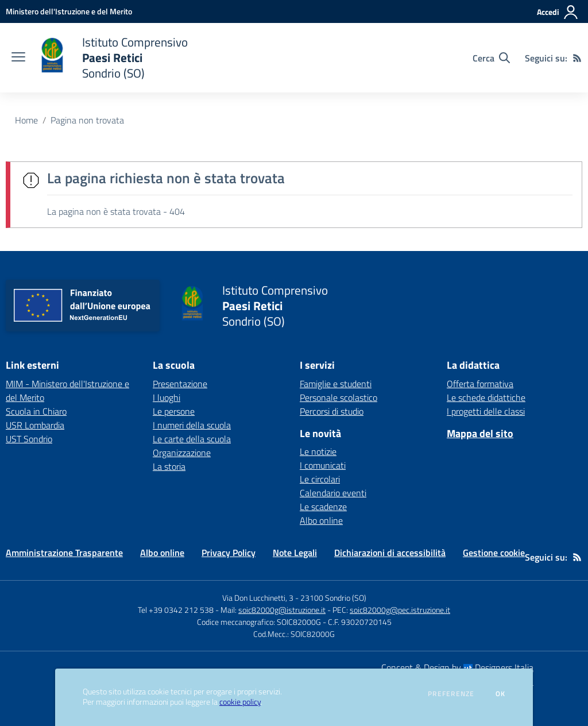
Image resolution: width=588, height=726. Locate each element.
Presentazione (180, 384)
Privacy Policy (229, 553)
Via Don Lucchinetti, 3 (258, 598)
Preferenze (451, 694)
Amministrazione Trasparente (64, 553)
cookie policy (240, 702)
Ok (501, 694)
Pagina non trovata (87, 120)
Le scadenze (323, 507)
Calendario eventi (333, 493)
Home (26, 120)
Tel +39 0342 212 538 (176, 610)
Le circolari (320, 479)
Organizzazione (182, 453)
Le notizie (318, 451)
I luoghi (167, 397)
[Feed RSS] (577, 58)
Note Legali (295, 553)
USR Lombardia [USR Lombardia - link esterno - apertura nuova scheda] (35, 425)
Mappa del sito (480, 433)
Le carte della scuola (192, 439)
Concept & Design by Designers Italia (457, 667)
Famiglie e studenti (336, 384)
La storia (169, 466)
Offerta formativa (480, 384)
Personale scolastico (339, 397)
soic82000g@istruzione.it (282, 610)
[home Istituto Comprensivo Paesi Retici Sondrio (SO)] (112, 58)
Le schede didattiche (486, 397)
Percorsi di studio (332, 411)
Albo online (321, 520)
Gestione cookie (494, 553)
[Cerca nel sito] (491, 58)
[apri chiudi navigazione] (18, 58)
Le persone (174, 411)
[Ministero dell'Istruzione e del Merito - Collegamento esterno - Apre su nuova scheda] (69, 11)
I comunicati (323, 465)
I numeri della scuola (192, 425)
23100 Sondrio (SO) (333, 598)
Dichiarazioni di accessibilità (390, 553)
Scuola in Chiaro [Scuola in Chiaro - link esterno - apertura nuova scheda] (36, 411)
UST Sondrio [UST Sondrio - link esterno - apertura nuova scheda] (29, 439)
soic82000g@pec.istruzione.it (400, 610)
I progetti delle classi (486, 411)
